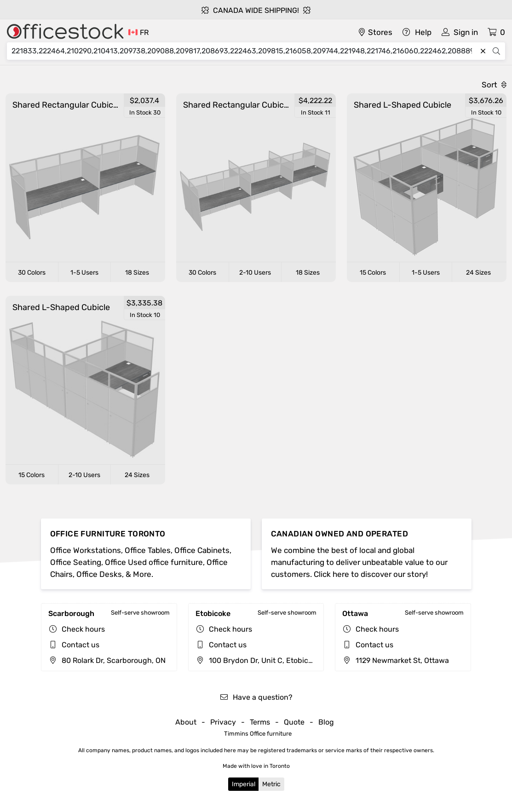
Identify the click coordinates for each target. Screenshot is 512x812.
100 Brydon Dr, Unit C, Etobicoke (258, 660)
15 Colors (373, 273)
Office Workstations (86, 550)
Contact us (81, 645)
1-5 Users (84, 273)
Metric (271, 784)
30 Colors (32, 273)
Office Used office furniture (154, 562)
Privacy (223, 722)
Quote (294, 722)
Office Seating (76, 562)
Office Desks (99, 574)
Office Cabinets (202, 550)
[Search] (244, 51)
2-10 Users (255, 273)
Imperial (244, 784)
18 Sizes (137, 273)
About (186, 722)
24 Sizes (478, 273)
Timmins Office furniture (258, 734)
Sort (494, 85)
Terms (260, 722)
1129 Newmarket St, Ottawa (396, 660)
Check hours (83, 629)
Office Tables (148, 550)
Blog (326, 722)
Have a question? (256, 697)
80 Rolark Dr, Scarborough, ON (107, 660)
